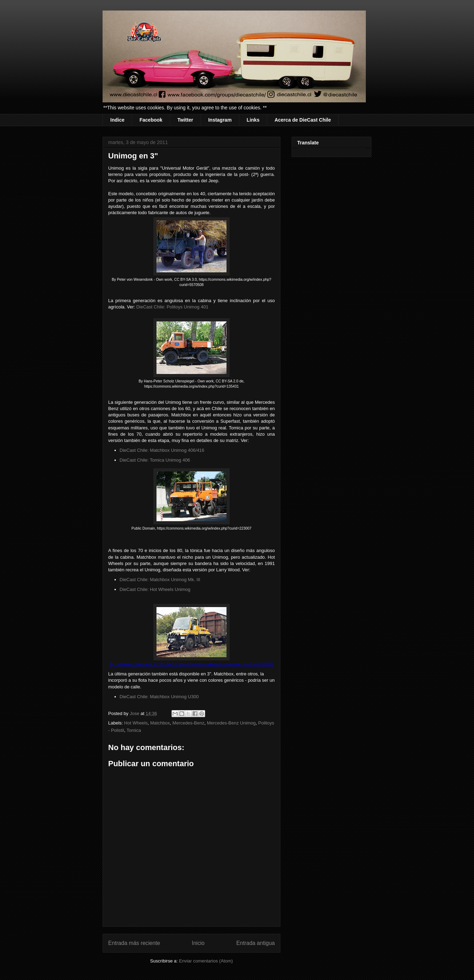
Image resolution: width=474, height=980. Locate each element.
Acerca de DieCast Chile (303, 120)
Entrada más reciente (134, 943)
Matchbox (160, 723)
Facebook (151, 120)
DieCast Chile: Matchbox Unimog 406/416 (162, 450)
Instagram (220, 120)
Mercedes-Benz (189, 723)
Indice (117, 120)
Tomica (134, 730)
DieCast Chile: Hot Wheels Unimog (155, 589)
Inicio (198, 943)
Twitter (185, 120)
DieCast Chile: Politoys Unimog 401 (172, 307)
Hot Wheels (136, 723)
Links (253, 120)
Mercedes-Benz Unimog (231, 723)
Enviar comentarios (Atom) (206, 961)
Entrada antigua (256, 943)
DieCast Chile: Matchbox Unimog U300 (159, 697)
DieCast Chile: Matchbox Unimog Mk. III (160, 580)
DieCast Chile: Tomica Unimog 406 (155, 460)
